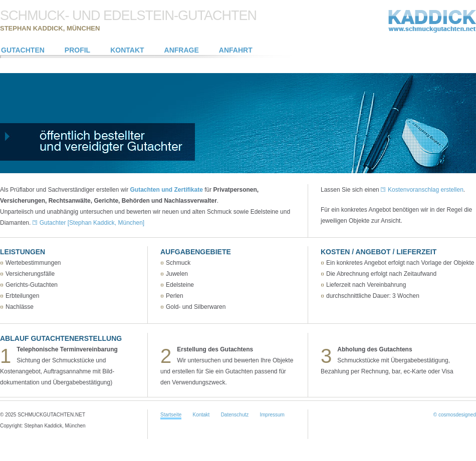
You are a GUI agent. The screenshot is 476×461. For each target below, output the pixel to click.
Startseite (171, 415)
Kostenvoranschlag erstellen (426, 190)
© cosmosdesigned (455, 415)
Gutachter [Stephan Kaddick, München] (92, 223)
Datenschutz (235, 415)
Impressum (272, 415)
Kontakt (201, 415)
